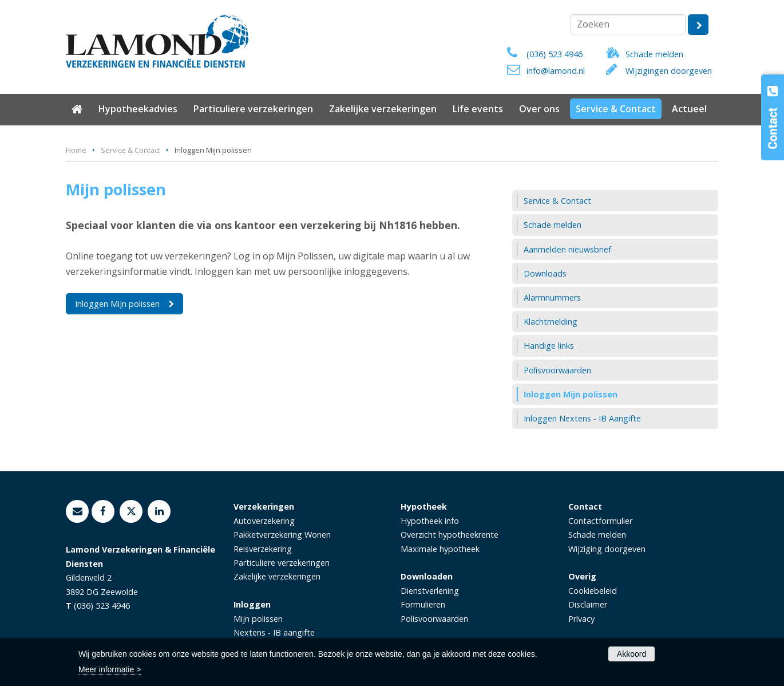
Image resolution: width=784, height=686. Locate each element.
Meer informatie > (110, 669)
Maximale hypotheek (440, 549)
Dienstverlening (430, 591)
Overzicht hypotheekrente (450, 535)
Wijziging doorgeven (607, 549)
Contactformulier (600, 521)
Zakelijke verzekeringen (277, 576)
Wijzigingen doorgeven (669, 71)
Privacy (581, 619)
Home (76, 150)
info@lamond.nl (556, 71)
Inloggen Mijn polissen (117, 304)
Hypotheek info (430, 521)
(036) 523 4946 (555, 54)
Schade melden (654, 54)
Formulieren (423, 604)
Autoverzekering (264, 521)
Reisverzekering (263, 549)
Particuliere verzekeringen (282, 563)
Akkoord (631, 654)
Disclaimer (588, 604)
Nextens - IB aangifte (274, 632)
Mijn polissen (258, 619)
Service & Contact (130, 150)
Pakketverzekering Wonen (282, 535)
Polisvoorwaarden (434, 619)
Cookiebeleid (593, 591)
